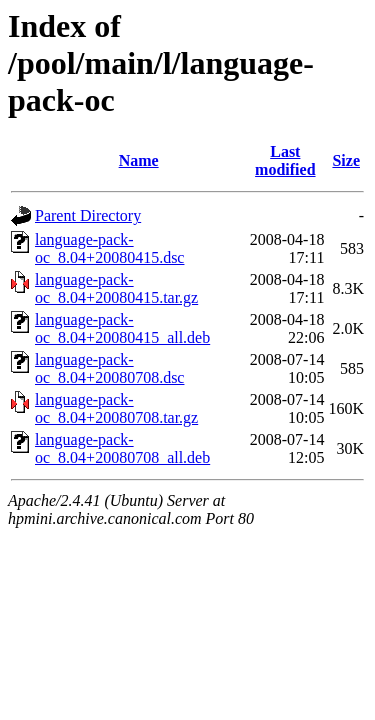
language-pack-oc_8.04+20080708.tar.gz (116, 408)
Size (346, 160)
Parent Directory (88, 215)
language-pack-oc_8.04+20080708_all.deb (122, 448)
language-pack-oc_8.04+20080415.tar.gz (116, 288)
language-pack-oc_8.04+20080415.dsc (109, 248)
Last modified (285, 160)
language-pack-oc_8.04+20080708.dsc (109, 368)
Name (139, 160)
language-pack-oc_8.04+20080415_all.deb (122, 328)
